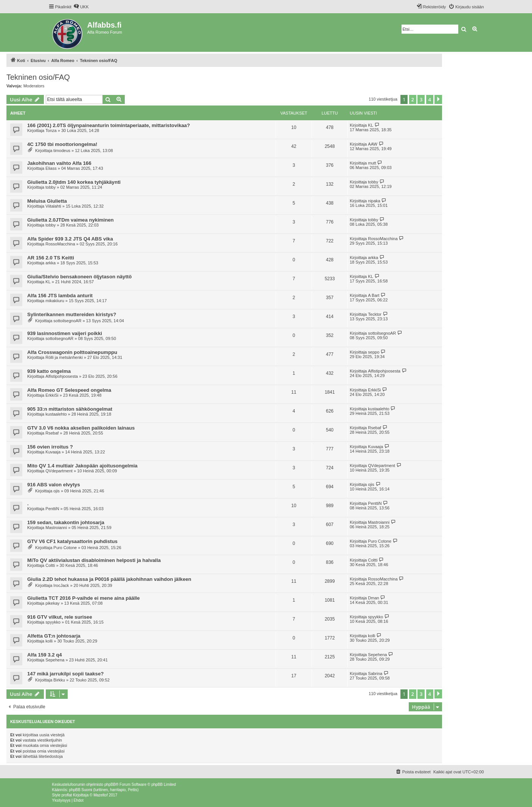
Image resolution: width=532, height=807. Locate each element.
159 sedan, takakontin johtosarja (66, 522)
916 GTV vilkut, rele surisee (60, 617)
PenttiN (52, 509)
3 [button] (421, 99)
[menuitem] (81, 7)
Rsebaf (52, 433)
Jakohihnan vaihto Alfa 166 (59, 163)
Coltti (50, 565)
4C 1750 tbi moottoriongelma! (62, 144)
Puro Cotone (65, 548)
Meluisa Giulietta (47, 201)
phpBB (110, 784)
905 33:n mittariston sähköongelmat (70, 409)
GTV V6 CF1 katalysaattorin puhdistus (72, 541)
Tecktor (375, 314)
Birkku (59, 680)
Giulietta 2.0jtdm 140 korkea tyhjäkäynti (74, 182)
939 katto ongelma (49, 371)
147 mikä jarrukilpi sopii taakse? (65, 674)
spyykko (53, 622)
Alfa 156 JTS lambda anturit (60, 296)
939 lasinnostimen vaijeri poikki (65, 333)
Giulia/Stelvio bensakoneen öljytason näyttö (79, 277)
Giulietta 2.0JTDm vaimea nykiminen (71, 220)
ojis (57, 491)
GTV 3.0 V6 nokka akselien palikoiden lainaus (81, 428)
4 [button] (430, 99)
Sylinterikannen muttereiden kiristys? (72, 314)
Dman (373, 598)
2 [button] (413, 99)
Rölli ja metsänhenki (64, 357)
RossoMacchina (60, 244)
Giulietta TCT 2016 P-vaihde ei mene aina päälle (84, 598)
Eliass (51, 168)
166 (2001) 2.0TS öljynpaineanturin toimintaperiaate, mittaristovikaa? (109, 125)
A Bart (374, 295)
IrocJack (61, 585)
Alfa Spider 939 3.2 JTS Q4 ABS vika (70, 239)
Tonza (51, 130)
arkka (50, 263)
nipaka (374, 201)
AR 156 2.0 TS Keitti (51, 258)
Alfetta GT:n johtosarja (54, 636)
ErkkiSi (52, 395)
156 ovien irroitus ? (50, 447)
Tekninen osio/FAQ (38, 77)
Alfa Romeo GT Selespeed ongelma (69, 390)
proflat (67, 795)
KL (370, 125)
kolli (49, 641)
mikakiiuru (55, 301)
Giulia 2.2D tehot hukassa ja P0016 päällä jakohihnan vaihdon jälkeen (109, 579)
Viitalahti (53, 206)
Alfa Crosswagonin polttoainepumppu (72, 352)
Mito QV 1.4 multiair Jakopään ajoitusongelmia (82, 466)
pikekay (52, 603)
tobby (50, 187)
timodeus (62, 151)
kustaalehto (56, 414)
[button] (438, 99)
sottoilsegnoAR (67, 321)
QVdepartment (59, 471)
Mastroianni (56, 528)
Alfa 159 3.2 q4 (45, 655)
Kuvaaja (53, 452)
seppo (374, 352)
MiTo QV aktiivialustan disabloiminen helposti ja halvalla (94, 560)
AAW (373, 144)
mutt (372, 163)
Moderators (34, 86)
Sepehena (55, 660)
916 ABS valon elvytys (54, 485)
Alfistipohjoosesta (62, 376)
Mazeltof (101, 795)
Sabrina (375, 674)
